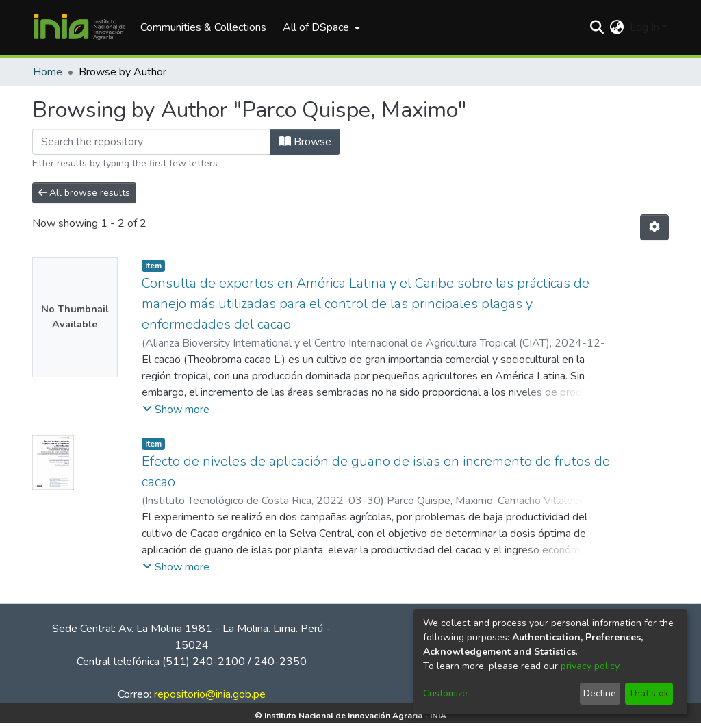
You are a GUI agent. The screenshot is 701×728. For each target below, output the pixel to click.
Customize (445, 693)
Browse (305, 142)
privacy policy (590, 666)
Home (48, 72)
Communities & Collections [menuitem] (203, 27)
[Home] (79, 27)
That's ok (649, 693)
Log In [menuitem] (645, 27)
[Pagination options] (654, 227)
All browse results (84, 193)
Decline (600, 693)
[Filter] (151, 142)
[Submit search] (597, 27)
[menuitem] (320, 27)
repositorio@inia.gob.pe (210, 694)
